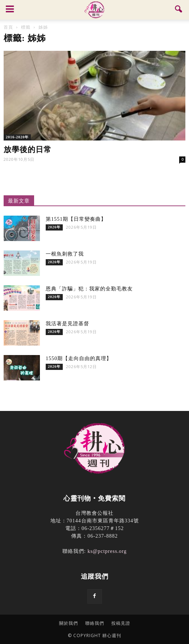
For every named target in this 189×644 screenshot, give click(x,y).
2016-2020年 (17, 137)
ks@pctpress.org (107, 551)
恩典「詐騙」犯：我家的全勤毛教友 (89, 289)
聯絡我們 (95, 623)
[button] (179, 10)
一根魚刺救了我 (65, 254)
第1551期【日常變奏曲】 (76, 219)
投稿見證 (121, 623)
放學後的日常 (28, 150)
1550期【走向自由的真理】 (79, 358)
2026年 (54, 227)
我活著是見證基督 (67, 324)
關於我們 (69, 623)
